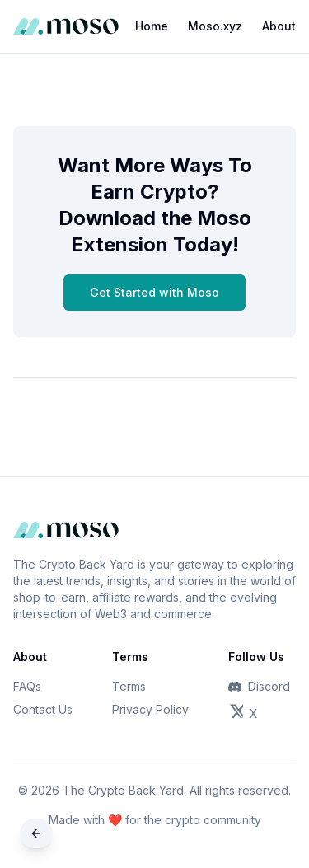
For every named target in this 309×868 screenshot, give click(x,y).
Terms (129, 686)
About (279, 26)
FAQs (27, 686)
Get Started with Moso (154, 292)
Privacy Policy (150, 709)
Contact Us (43, 709)
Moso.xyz (215, 26)
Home (152, 26)
